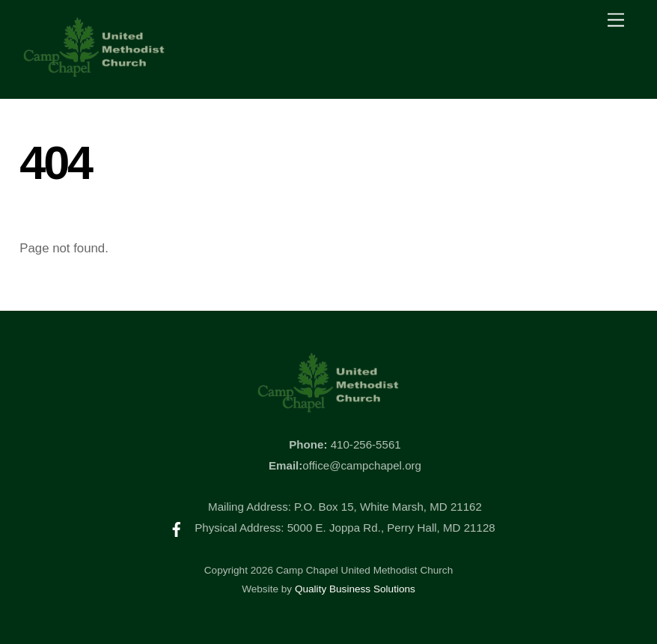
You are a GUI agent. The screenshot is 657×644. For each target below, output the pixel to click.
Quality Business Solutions (355, 589)
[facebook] (177, 528)
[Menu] (616, 21)
